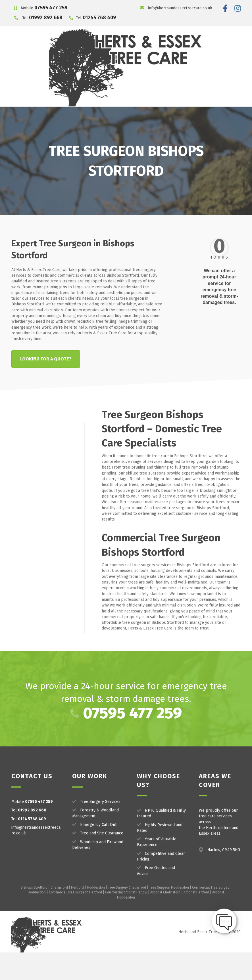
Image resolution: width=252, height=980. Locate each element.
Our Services (58, 113)
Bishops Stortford (34, 915)
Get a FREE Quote (126, 127)
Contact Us (217, 113)
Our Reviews (140, 113)
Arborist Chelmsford (165, 920)
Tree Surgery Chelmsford (127, 915)
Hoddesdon (96, 915)
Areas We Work (181, 113)
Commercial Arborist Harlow (126, 920)
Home (29, 113)
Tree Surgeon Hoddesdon (169, 915)
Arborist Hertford (196, 920)
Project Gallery (101, 113)
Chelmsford (59, 915)
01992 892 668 (46, 18)
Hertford (77, 915)
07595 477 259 (51, 8)
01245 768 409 (99, 18)
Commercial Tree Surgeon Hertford (75, 920)
